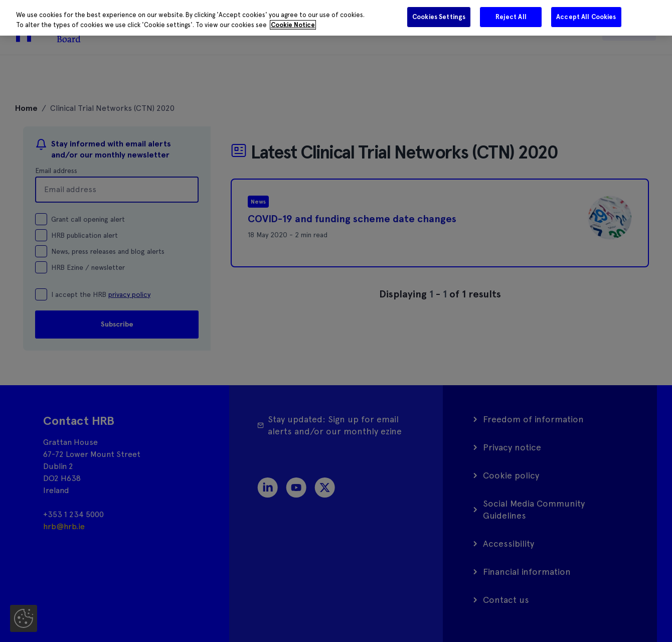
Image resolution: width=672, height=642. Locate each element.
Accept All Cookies (586, 17)
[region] (336, 18)
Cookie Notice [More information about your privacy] (293, 25)
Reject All (511, 17)
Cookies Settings (439, 17)
